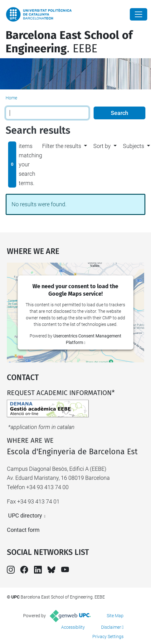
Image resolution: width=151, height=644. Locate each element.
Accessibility (73, 627)
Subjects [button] (134, 146)
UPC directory (25, 515)
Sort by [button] (102, 146)
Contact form (23, 530)
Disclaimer (111, 627)
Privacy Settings (108, 637)
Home (11, 98)
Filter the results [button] (62, 146)
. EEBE (69, 42)
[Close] (139, 14)
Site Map (115, 616)
